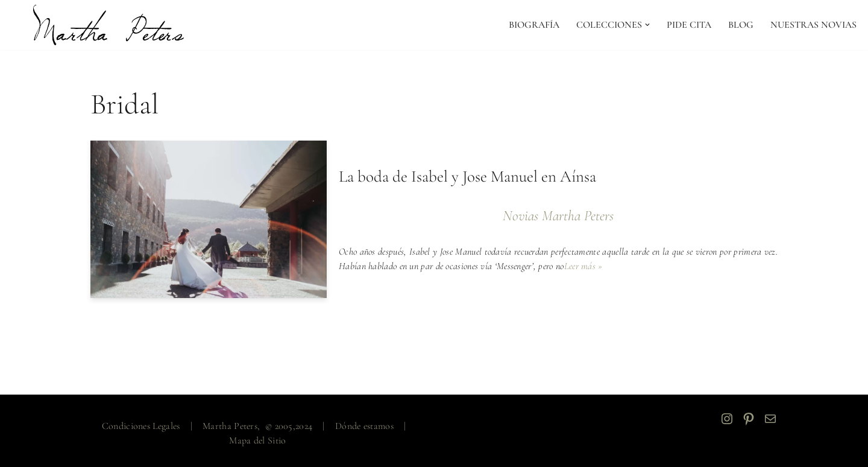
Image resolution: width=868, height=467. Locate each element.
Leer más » (583, 266)
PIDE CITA (689, 25)
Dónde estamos (364, 426)
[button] (647, 25)
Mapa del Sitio (257, 440)
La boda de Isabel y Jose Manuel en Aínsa (467, 176)
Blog (741, 25)
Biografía (534, 25)
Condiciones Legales (141, 426)
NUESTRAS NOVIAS (813, 25)
